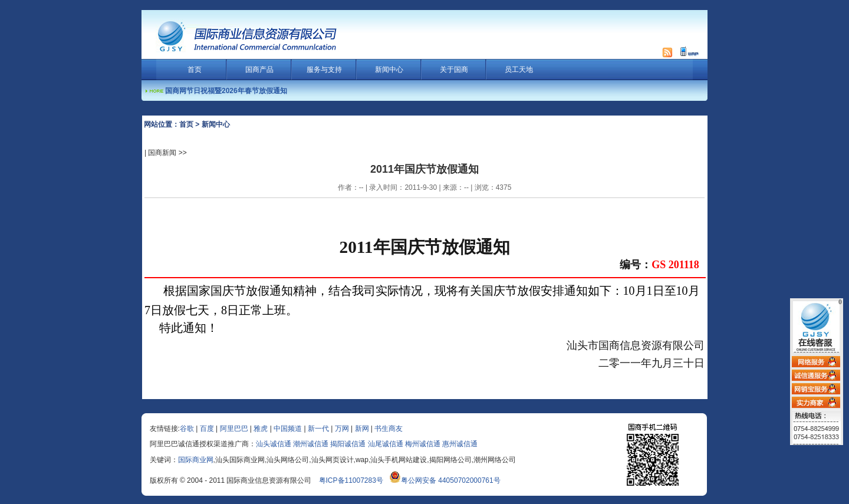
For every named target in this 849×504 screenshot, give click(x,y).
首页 (195, 70)
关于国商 (454, 70)
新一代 (318, 429)
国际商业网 (196, 460)
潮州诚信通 (311, 444)
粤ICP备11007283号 (351, 480)
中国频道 (288, 429)
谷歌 (187, 429)
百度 (207, 429)
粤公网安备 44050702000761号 (445, 480)
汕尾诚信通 (386, 444)
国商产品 (259, 70)
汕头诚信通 (274, 444)
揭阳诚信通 (348, 444)
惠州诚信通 (460, 444)
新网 (362, 429)
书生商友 (389, 429)
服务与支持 (324, 70)
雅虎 (261, 429)
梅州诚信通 (423, 444)
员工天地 (519, 70)
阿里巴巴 (234, 429)
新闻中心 (389, 70)
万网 (342, 429)
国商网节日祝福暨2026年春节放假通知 (226, 91)
